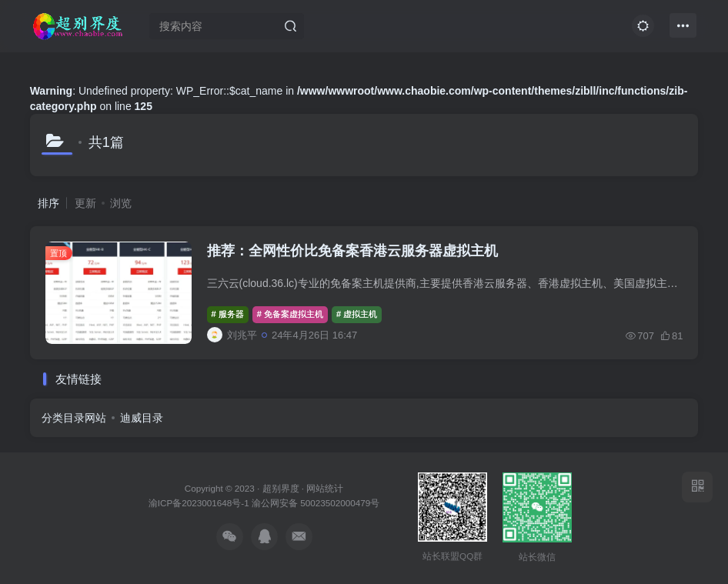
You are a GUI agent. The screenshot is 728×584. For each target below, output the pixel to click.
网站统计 (325, 488)
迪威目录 (142, 418)
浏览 (121, 203)
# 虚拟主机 (357, 314)
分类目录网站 (74, 418)
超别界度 (281, 488)
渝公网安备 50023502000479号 (316, 503)
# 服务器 (228, 314)
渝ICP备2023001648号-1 (200, 503)
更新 (85, 203)
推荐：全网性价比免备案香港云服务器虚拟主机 (352, 251)
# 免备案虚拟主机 (290, 314)
